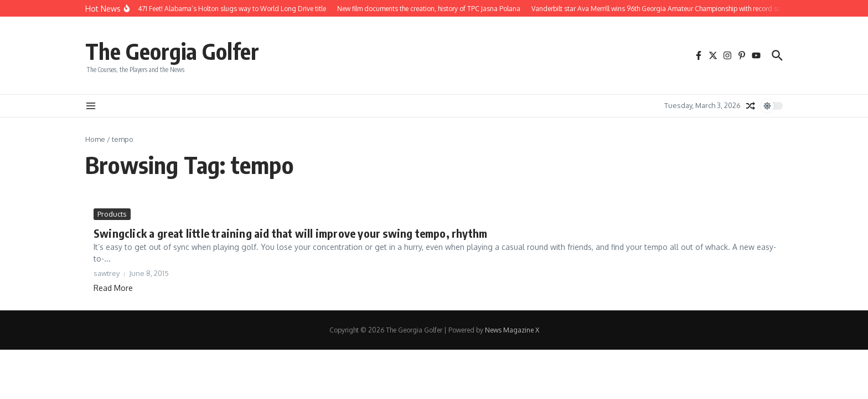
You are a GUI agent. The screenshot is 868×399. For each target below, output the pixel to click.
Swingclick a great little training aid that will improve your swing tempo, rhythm (290, 233)
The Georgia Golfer (172, 51)
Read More (113, 288)
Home (95, 139)
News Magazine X (512, 330)
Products (112, 214)
